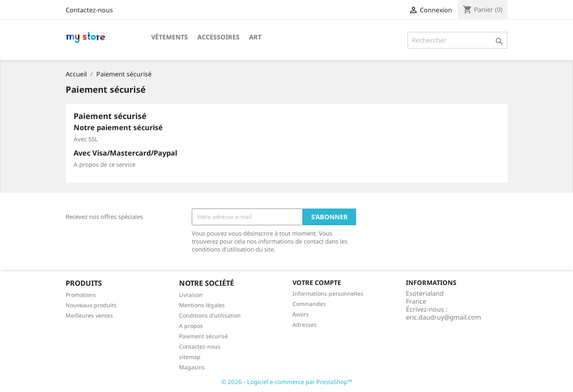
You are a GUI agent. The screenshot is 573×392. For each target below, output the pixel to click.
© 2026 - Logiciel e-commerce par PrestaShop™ (287, 382)
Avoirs (301, 314)
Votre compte (317, 283)
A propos (191, 326)
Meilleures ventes (89, 315)
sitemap (190, 357)
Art (255, 37)
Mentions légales (202, 305)
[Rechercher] (457, 40)
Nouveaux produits (91, 305)
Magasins (192, 367)
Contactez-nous (89, 10)
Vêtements (170, 37)
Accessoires (218, 37)
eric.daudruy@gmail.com (443, 317)
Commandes (309, 304)
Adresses (305, 325)
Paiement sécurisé (204, 336)
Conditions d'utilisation (210, 315)
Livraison (191, 295)
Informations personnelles (328, 294)
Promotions (81, 295)
